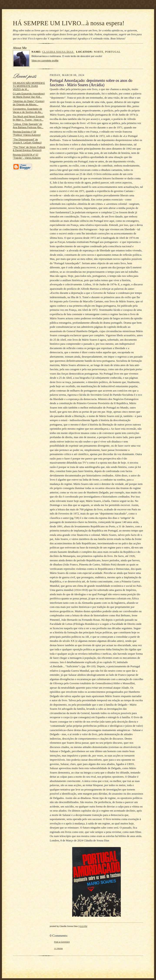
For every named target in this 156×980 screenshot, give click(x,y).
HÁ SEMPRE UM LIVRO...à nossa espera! (69, 23)
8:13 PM (83, 926)
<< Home (58, 948)
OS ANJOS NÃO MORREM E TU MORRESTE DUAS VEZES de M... (29, 86)
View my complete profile (45, 61)
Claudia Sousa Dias (58, 52)
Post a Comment (62, 942)
